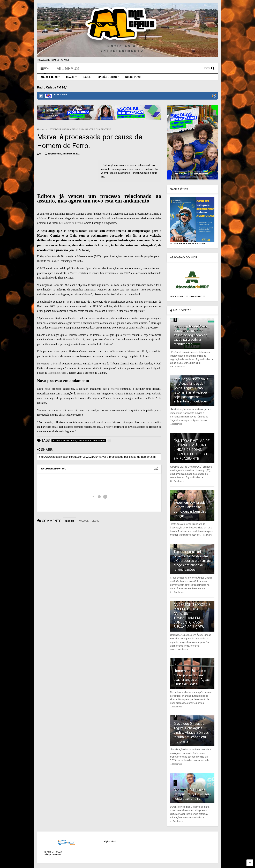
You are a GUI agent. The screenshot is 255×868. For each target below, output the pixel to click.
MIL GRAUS (67, 68)
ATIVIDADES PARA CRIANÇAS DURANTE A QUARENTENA (80, 130)
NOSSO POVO (133, 77)
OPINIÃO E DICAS (108, 77)
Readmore (180, 367)
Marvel (43, 218)
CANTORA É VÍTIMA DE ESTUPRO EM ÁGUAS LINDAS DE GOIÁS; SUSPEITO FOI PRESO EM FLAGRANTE (192, 450)
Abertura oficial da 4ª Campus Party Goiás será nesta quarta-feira (192, 794)
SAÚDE (87, 77)
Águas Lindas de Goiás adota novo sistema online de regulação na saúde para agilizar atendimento (190, 335)
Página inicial (110, 842)
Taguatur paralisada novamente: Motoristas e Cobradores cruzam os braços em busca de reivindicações (192, 561)
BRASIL (72, 77)
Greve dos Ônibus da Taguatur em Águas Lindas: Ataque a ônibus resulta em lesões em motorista (191, 732)
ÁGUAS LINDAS (50, 77)
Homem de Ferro (72, 223)
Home (40, 130)
